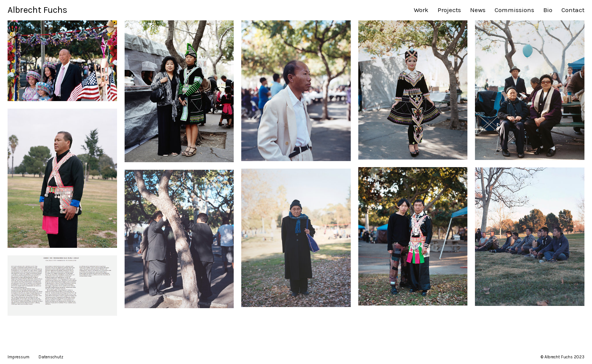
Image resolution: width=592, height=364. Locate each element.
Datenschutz (51, 357)
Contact (573, 10)
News (478, 10)
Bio (548, 10)
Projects (449, 10)
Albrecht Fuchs (37, 10)
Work (421, 10)
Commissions (514, 10)
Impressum (18, 357)
